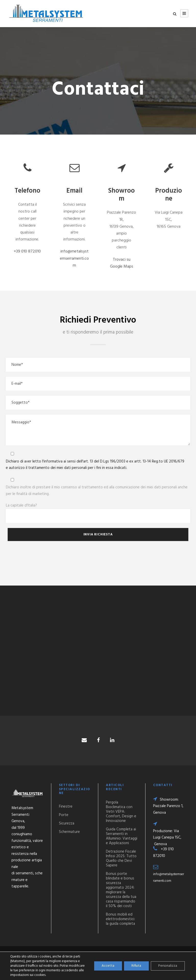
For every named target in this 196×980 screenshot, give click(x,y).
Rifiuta (136, 966)
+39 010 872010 (27, 251)
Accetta (107, 966)
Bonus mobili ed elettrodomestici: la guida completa (120, 919)
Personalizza (168, 966)
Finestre (66, 807)
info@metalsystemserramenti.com (74, 258)
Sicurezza (67, 823)
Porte (64, 815)
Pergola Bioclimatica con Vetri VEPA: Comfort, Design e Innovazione (121, 812)
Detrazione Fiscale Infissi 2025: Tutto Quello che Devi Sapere (121, 858)
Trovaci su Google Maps (122, 263)
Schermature (69, 832)
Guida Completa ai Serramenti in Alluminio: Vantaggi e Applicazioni (122, 836)
